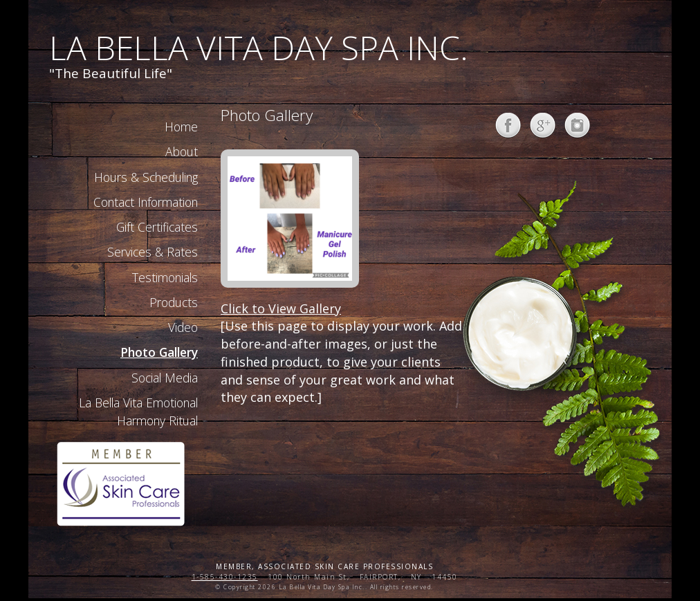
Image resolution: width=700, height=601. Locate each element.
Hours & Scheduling (146, 177)
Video (183, 327)
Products (174, 302)
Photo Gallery (159, 352)
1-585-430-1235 (225, 577)
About (182, 151)
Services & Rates (153, 252)
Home (181, 127)
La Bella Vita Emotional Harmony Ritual (138, 412)
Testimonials (165, 277)
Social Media (165, 378)
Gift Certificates (157, 227)
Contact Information (146, 202)
